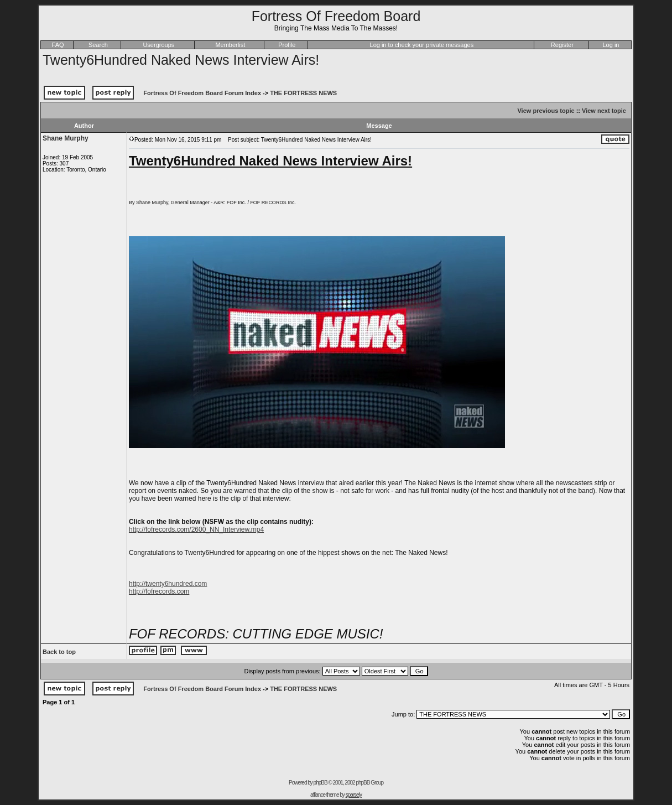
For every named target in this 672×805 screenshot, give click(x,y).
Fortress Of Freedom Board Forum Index (202, 93)
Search (98, 45)
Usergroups (158, 45)
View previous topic (546, 111)
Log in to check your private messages (422, 45)
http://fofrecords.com (159, 591)
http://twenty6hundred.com (168, 584)
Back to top (59, 652)
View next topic (604, 111)
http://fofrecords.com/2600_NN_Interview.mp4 (196, 529)
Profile (287, 45)
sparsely (354, 795)
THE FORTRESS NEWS (303, 93)
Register (562, 45)
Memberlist (230, 45)
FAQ (58, 45)
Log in (611, 45)
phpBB (321, 783)
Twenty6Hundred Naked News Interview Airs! (181, 60)
